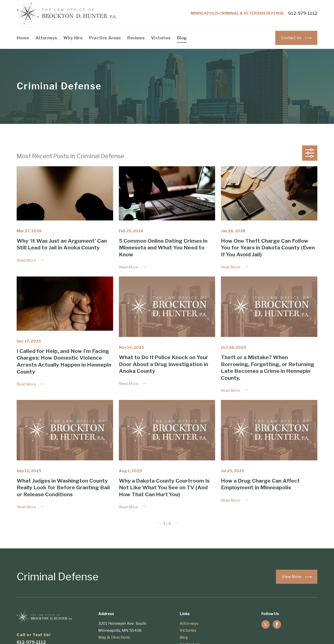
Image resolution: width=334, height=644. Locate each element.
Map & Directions (114, 637)
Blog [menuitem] (182, 38)
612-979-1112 (303, 13)
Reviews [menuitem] (136, 38)
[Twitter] (266, 625)
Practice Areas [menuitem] (105, 38)
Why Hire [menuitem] (73, 38)
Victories (188, 630)
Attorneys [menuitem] (46, 38)
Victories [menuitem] (161, 38)
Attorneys (189, 623)
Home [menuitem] (23, 38)
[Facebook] (277, 625)
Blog (184, 637)
